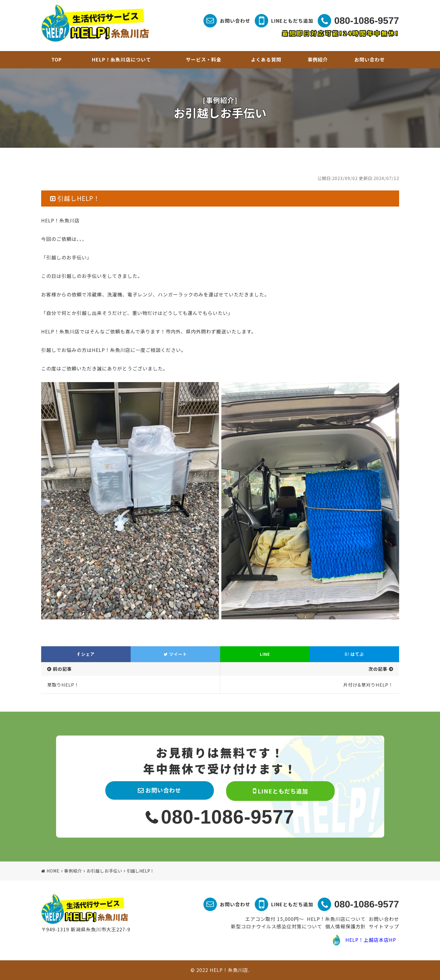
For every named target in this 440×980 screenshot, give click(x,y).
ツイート (175, 654)
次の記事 (378, 669)
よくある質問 (266, 59)
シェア (86, 654)
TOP (57, 59)
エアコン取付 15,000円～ (275, 919)
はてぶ (354, 654)
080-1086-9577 (366, 21)
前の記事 (62, 669)
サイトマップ (384, 926)
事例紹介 (318, 59)
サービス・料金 (204, 59)
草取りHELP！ (63, 685)
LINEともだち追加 (292, 21)
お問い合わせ (235, 21)
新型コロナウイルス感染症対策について (277, 926)
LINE (265, 654)
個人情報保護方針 (345, 926)
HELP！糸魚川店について (121, 59)
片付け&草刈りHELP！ (368, 685)
